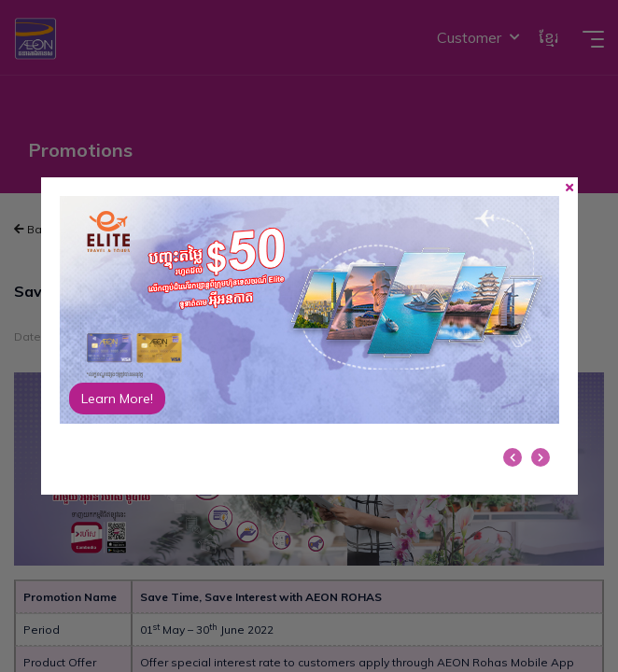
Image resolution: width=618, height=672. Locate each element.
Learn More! (117, 399)
